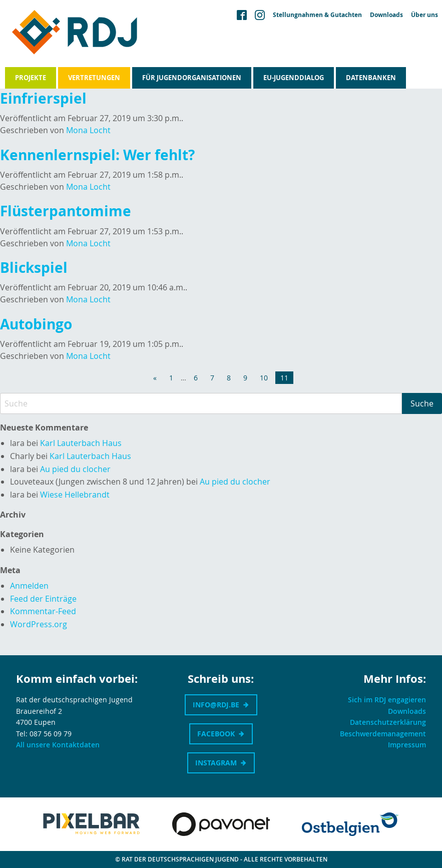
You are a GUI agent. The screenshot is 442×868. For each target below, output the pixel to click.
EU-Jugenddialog (294, 78)
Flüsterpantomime (66, 211)
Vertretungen (94, 78)
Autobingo (36, 324)
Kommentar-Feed (43, 611)
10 (264, 378)
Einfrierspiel (43, 98)
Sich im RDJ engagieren (387, 700)
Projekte (31, 78)
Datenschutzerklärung (388, 722)
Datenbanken (371, 78)
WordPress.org (39, 624)
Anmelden (29, 586)
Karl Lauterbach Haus (81, 443)
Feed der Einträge (43, 599)
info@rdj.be (216, 705)
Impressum (407, 745)
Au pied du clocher (75, 469)
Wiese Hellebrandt (75, 495)
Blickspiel (34, 268)
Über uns (424, 15)
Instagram (216, 763)
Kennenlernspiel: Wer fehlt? (97, 155)
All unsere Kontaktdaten (58, 745)
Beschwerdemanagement (383, 734)
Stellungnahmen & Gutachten (317, 15)
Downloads (386, 15)
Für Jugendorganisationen (192, 78)
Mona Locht (88, 130)
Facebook (216, 734)
